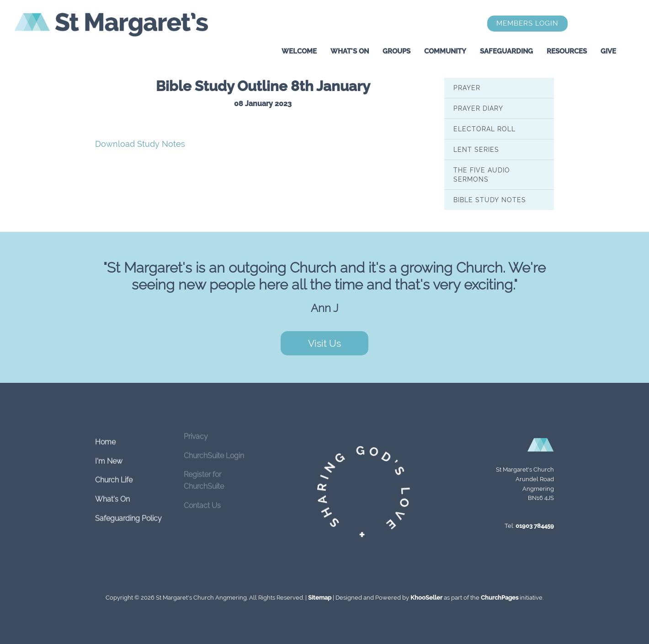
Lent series (476, 149)
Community (445, 51)
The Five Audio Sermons (482, 174)
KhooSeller (426, 598)
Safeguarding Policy (128, 511)
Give (608, 51)
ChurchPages (500, 598)
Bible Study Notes (490, 199)
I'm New (109, 453)
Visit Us (324, 343)
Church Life (114, 472)
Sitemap (320, 598)
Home (105, 434)
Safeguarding (506, 51)
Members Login (527, 23)
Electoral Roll (484, 129)
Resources (567, 51)
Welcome (299, 51)
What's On (350, 51)
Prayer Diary (478, 108)
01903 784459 (535, 526)
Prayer (467, 87)
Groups (396, 51)
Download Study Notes (140, 144)
